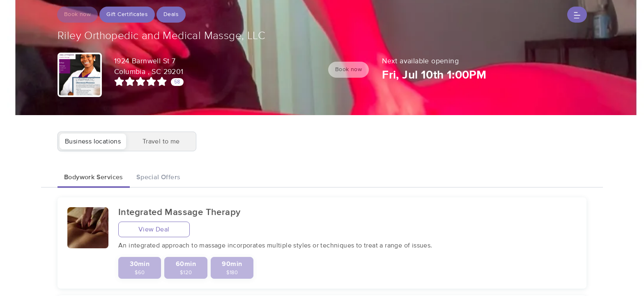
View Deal (154, 229)
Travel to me (161, 141)
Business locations (93, 141)
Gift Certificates (127, 14)
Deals (171, 14)
